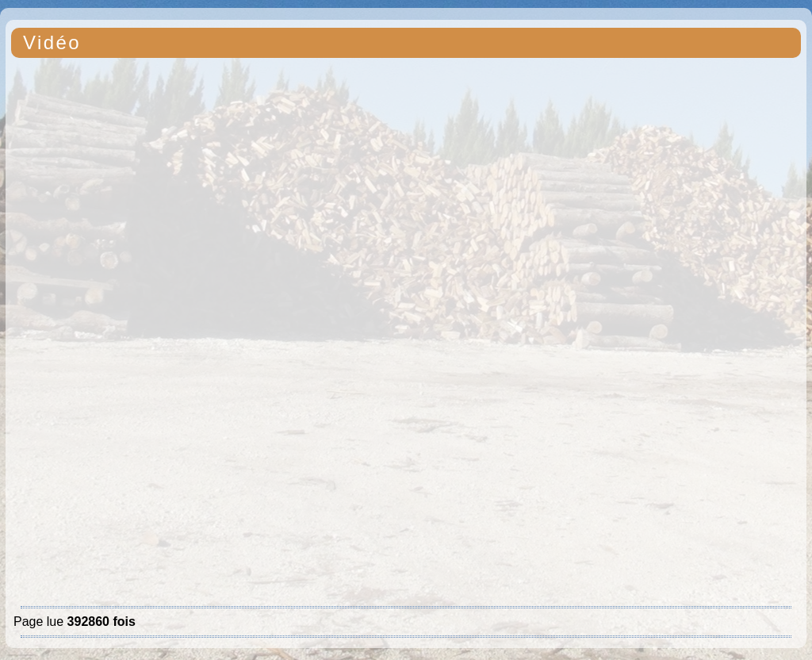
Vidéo (52, 42)
